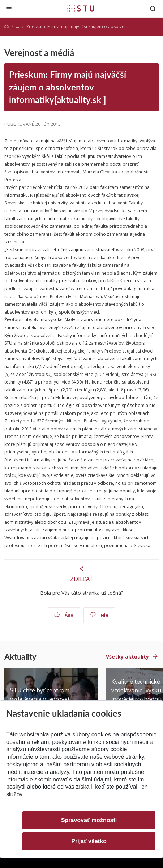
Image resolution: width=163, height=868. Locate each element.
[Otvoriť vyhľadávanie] (153, 8)
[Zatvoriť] (9, 8)
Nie (99, 615)
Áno (64, 615)
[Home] (7, 26)
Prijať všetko (89, 841)
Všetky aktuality (127, 657)
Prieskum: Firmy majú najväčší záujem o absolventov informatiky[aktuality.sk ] (68, 87)
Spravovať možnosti (89, 820)
